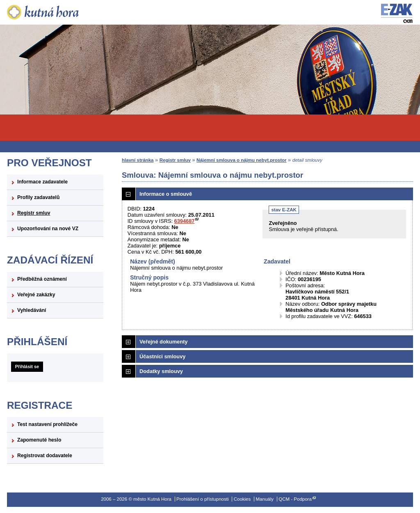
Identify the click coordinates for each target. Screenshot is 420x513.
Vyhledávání (32, 310)
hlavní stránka (138, 160)
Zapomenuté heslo (39, 440)
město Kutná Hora (55, 12)
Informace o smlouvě (166, 194)
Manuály (265, 499)
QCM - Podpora (295, 499)
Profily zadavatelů (38, 197)
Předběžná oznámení (42, 279)
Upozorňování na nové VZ (48, 229)
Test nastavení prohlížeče (47, 424)
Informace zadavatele (42, 182)
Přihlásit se (27, 366)
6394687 (185, 221)
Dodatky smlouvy (161, 371)
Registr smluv (34, 213)
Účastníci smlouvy (162, 356)
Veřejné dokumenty (163, 342)
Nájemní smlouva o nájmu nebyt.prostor (241, 160)
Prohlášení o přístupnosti (202, 499)
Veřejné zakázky (36, 295)
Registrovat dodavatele (45, 456)
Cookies (242, 499)
